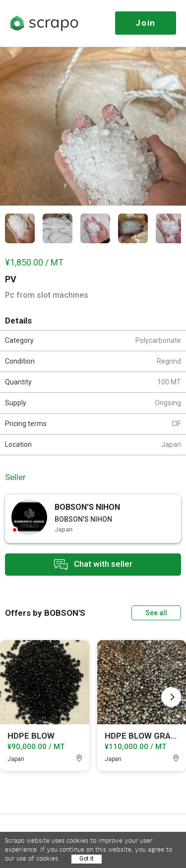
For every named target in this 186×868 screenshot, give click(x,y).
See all (156, 613)
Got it (87, 859)
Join (146, 23)
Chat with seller (93, 565)
